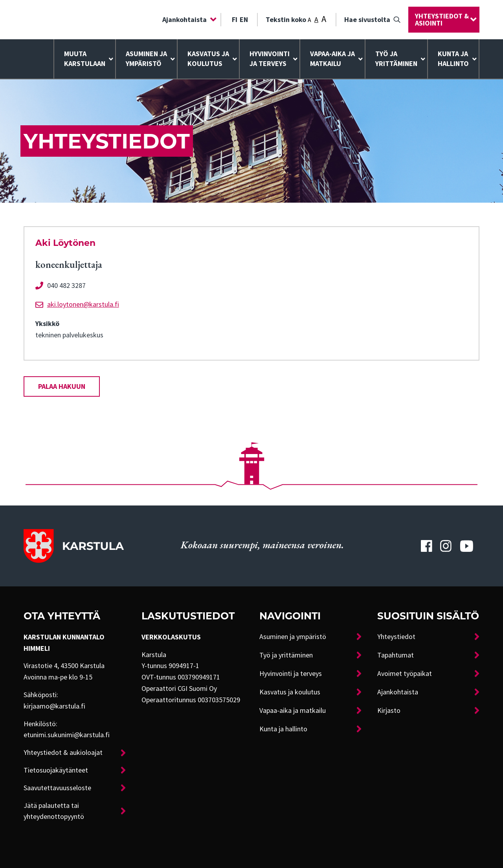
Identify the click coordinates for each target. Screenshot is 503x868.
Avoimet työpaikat (405, 674)
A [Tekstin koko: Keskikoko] (316, 20)
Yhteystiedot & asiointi (442, 20)
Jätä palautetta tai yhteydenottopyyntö (54, 811)
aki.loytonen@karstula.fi (83, 304)
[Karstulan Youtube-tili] (466, 546)
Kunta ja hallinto (453, 59)
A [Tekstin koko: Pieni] (309, 20)
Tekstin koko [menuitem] (296, 19)
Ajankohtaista (184, 20)
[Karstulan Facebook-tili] (426, 546)
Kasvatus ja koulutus (208, 59)
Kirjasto (389, 711)
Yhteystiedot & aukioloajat (63, 753)
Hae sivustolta (367, 20)
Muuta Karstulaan (85, 59)
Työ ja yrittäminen (396, 59)
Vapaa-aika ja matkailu (332, 59)
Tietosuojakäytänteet (56, 770)
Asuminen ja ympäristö (146, 59)
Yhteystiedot (396, 637)
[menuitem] (187, 20)
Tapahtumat (396, 655)
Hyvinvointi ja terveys (291, 674)
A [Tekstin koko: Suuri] (324, 19)
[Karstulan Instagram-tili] (446, 546)
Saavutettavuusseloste (57, 788)
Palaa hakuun (62, 386)
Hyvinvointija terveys (270, 59)
